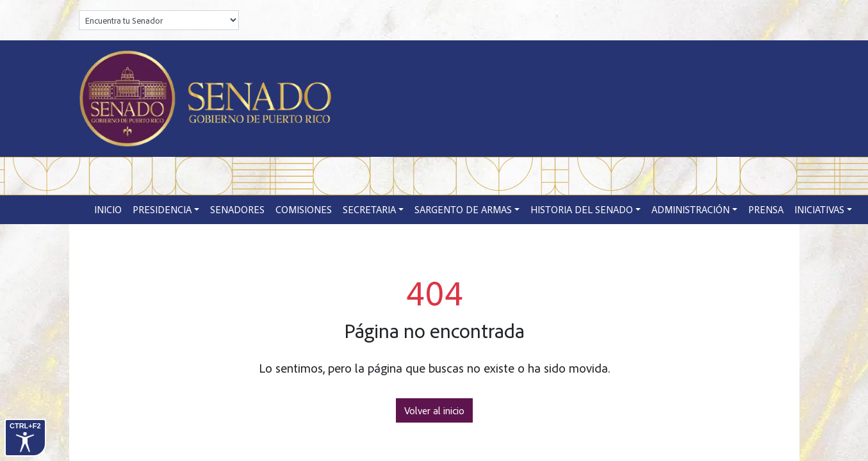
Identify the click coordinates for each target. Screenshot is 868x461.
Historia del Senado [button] (582, 209)
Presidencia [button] (162, 209)
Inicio (108, 209)
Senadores (237, 209)
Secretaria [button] (369, 209)
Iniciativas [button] (819, 209)
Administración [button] (691, 209)
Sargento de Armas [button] (463, 209)
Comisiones (304, 209)
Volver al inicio (434, 410)
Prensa (766, 209)
